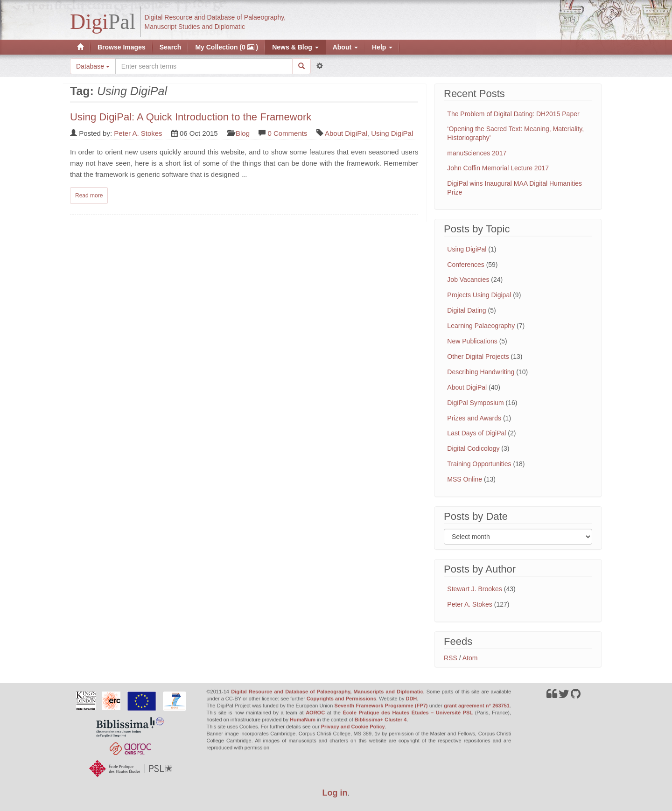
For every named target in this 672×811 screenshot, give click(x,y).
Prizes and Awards (474, 418)
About (345, 47)
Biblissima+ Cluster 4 (381, 720)
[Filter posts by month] (518, 537)
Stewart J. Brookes (475, 589)
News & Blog (295, 47)
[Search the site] (204, 66)
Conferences (465, 265)
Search (171, 47)
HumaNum (303, 720)
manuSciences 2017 (477, 153)
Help (382, 47)
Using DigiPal (392, 133)
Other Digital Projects (478, 357)
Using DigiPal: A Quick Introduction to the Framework (191, 117)
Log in (335, 793)
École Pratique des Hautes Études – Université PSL (408, 713)
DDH (411, 699)
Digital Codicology (473, 448)
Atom (470, 658)
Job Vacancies (468, 280)
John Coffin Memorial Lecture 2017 (498, 168)
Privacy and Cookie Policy (353, 727)
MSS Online (465, 479)
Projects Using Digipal (479, 295)
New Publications (472, 341)
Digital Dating (466, 310)
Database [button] (93, 66)
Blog (243, 133)
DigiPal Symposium (475, 403)
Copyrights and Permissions (341, 699)
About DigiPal (346, 133)
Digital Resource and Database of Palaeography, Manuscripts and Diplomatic (327, 692)
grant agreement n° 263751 (477, 706)
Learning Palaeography (481, 326)
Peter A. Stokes (138, 133)
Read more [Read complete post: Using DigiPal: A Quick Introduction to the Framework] (89, 196)
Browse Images (122, 47)
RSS (451, 658)
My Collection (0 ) (227, 47)
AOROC (315, 713)
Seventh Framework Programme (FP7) (381, 706)
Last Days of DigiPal (476, 433)
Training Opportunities (479, 464)
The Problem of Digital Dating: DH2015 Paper (513, 114)
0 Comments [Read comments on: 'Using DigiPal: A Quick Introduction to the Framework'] (287, 133)
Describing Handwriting (481, 372)
